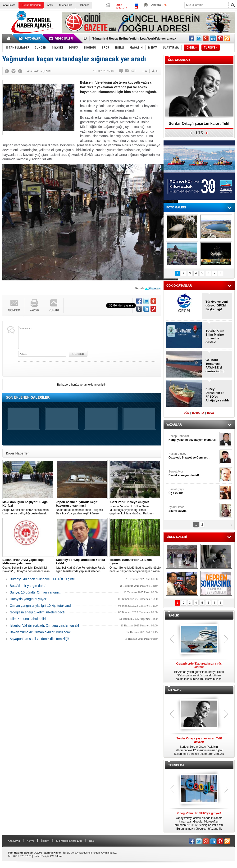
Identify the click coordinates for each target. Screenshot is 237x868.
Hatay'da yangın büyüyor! (28, 599)
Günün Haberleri (31, 5)
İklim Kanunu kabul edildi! (29, 619)
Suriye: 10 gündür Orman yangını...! (36, 592)
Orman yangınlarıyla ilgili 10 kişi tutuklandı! (41, 606)
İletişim (45, 841)
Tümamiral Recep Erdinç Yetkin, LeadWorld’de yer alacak (134, 38)
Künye (30, 841)
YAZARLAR (174, 425)
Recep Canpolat (193, 438)
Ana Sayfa (9, 5)
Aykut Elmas (193, 509)
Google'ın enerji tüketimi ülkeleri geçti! (38, 612)
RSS (92, 841)
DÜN (187, 413)
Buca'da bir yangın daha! (28, 586)
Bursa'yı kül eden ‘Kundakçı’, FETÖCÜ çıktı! (42, 579)
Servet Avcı (193, 474)
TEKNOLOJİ (176, 765)
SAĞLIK (174, 616)
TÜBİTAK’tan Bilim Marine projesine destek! (215, 336)
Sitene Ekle (66, 5)
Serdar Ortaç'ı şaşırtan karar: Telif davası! (199, 125)
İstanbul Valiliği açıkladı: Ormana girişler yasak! (44, 625)
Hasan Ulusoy (193, 456)
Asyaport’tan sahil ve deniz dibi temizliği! (39, 639)
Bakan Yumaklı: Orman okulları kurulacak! (41, 632)
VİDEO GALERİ (177, 537)
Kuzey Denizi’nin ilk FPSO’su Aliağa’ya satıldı (217, 395)
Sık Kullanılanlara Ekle (69, 841)
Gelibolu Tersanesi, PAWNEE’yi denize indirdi (215, 366)
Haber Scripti (41, 856)
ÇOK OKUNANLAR (179, 286)
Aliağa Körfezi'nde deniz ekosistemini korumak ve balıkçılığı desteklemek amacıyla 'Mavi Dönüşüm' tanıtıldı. (28, 508)
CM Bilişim (56, 856)
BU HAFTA (198, 413)
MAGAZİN (175, 690)
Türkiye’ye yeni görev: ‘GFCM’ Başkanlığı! (217, 305)
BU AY (211, 413)
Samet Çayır (193, 491)
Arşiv (50, 5)
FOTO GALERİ (176, 207)
